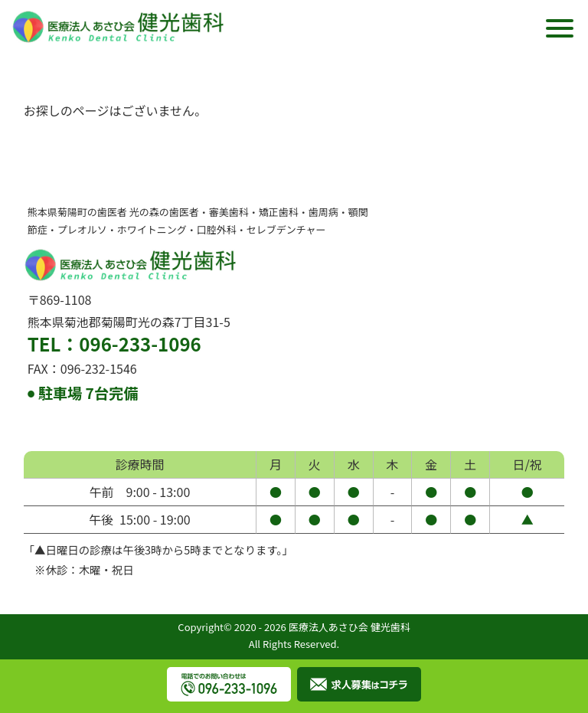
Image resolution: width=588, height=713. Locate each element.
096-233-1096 (140, 343)
